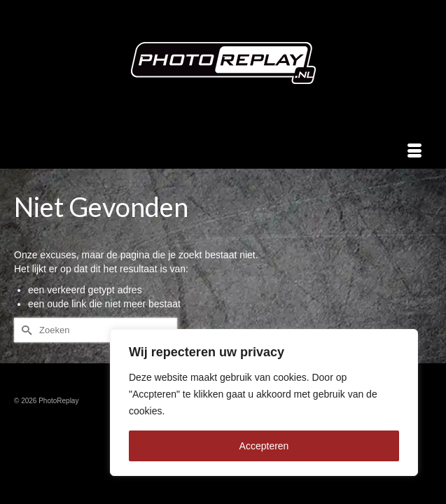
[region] (264, 402)
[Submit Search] (25, 330)
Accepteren (264, 446)
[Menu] (414, 151)
